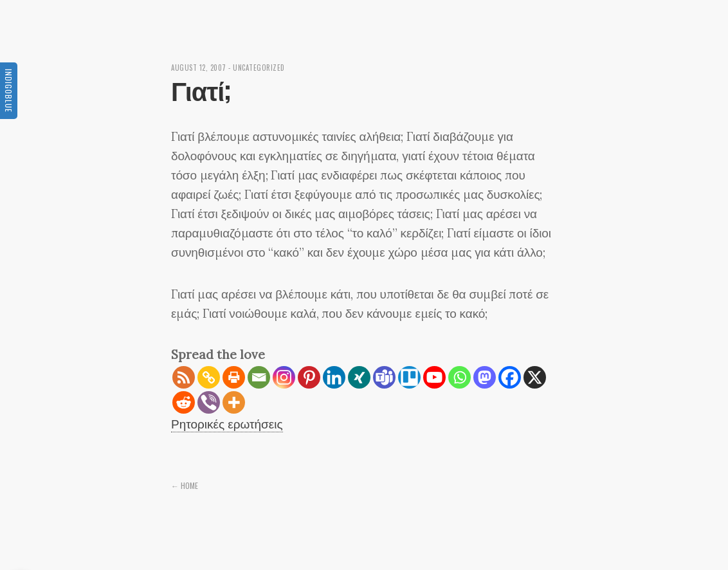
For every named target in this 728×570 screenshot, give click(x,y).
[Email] (259, 377)
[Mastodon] (485, 377)
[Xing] (359, 377)
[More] (234, 402)
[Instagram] (284, 377)
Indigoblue (9, 91)
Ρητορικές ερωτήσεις (227, 424)
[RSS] (184, 377)
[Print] (234, 377)
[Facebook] (510, 377)
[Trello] (409, 377)
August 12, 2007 (199, 68)
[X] (535, 377)
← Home (185, 485)
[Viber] (209, 402)
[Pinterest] (309, 377)
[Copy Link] (209, 377)
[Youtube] (434, 377)
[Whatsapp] (460, 377)
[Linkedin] (334, 377)
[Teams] (384, 377)
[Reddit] (184, 402)
